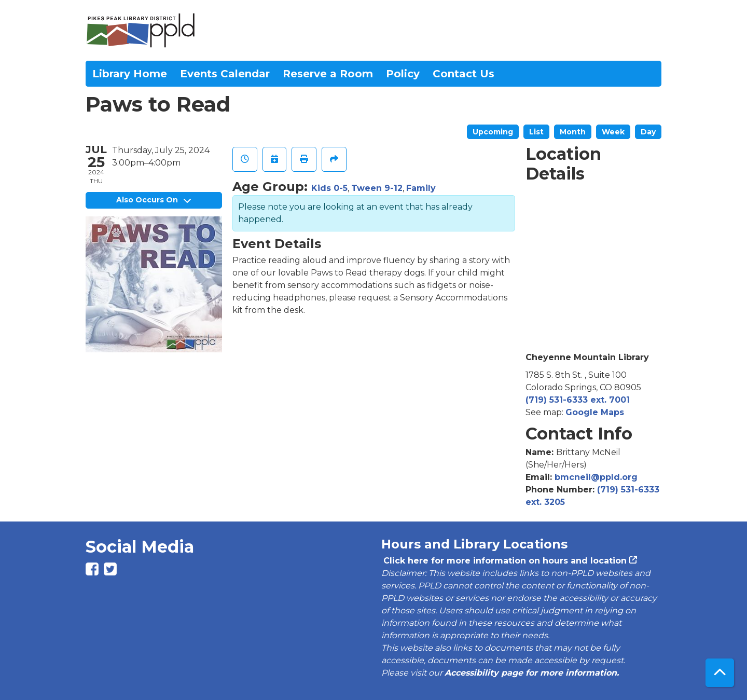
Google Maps (595, 412)
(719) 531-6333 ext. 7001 (578, 400)
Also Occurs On (154, 200)
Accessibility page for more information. (532, 673)
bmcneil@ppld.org (596, 477)
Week (613, 132)
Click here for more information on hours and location (504, 561)
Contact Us (464, 74)
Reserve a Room (328, 74)
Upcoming (493, 132)
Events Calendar (225, 74)
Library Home (130, 74)
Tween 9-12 (377, 188)
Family (421, 188)
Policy (403, 74)
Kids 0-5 (329, 188)
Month (573, 132)
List (536, 132)
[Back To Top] (720, 673)
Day (648, 132)
